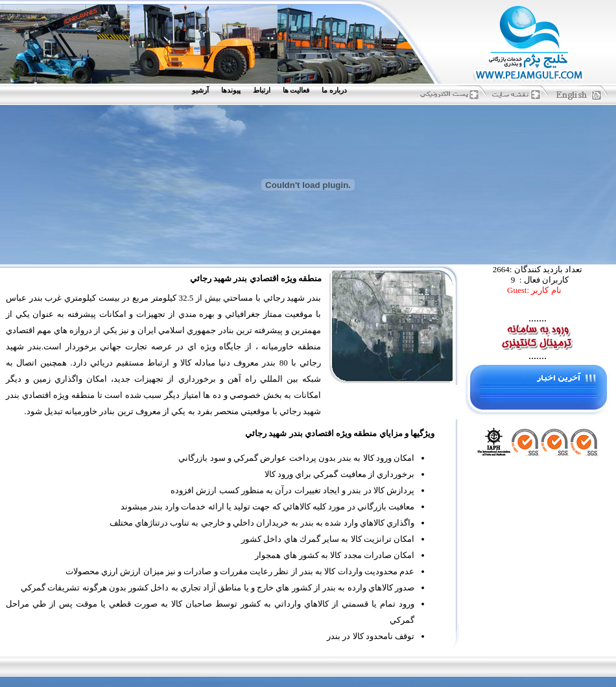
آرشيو (200, 90)
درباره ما (334, 90)
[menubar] (272, 90)
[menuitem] (337, 90)
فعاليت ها (296, 90)
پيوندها (231, 90)
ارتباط (262, 90)
